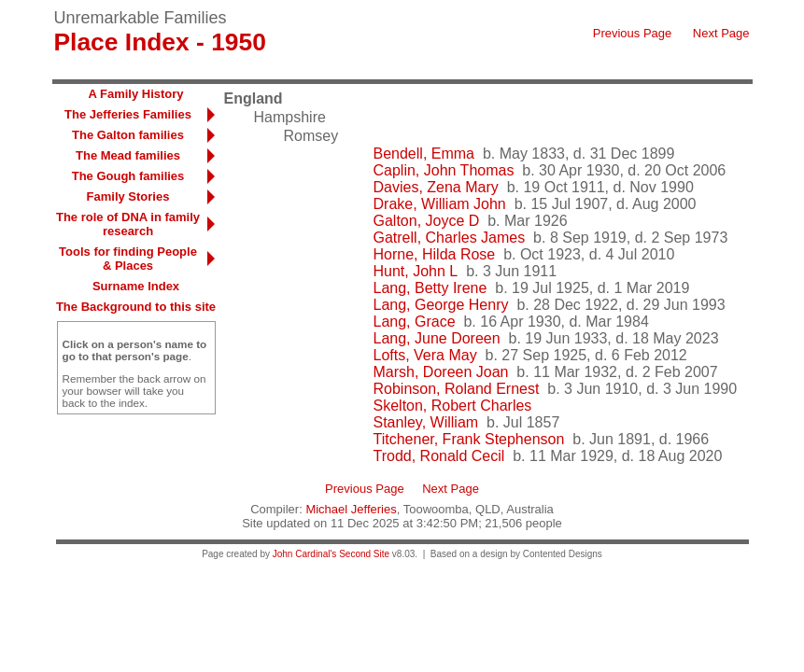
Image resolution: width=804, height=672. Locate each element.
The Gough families (128, 176)
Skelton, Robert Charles (453, 406)
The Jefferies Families (128, 114)
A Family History (135, 94)
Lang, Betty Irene (430, 288)
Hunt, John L (416, 271)
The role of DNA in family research (128, 224)
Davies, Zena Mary (436, 187)
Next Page (721, 33)
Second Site (364, 554)
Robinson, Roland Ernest (457, 389)
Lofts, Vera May (425, 355)
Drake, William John (440, 204)
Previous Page (633, 33)
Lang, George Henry (441, 305)
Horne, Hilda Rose (435, 254)
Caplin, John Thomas (444, 170)
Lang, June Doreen (437, 338)
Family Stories (128, 196)
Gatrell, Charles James (450, 238)
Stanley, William (426, 422)
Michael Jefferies (351, 509)
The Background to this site (136, 307)
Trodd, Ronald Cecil (439, 456)
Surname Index (136, 286)
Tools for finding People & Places (128, 259)
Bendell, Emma (424, 154)
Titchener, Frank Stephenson (469, 439)
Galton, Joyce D (427, 221)
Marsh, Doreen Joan (441, 372)
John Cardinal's (305, 554)
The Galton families (128, 135)
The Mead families (128, 155)
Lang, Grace (415, 322)
